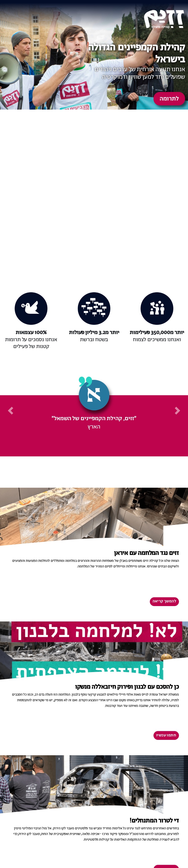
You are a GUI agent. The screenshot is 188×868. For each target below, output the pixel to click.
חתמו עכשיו (166, 735)
